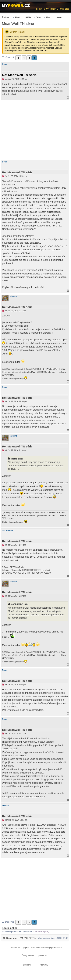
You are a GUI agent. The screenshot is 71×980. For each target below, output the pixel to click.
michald (6, 806)
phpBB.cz (43, 956)
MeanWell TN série (18, 24)
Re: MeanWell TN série (19, 75)
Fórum (39, 9)
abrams (14, 296)
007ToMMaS (7, 531)
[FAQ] (24, 938)
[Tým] (33, 938)
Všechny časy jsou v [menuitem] (53, 938)
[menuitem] (32, 17)
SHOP (46, 9)
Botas (5, 64)
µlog (67, 9)
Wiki (62, 9)
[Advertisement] (35, 130)
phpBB (26, 948)
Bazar (53, 9)
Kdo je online (10, 928)
